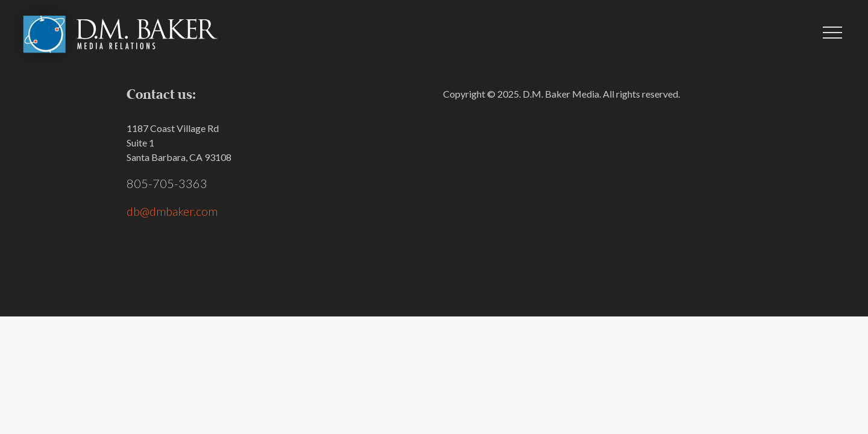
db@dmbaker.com (172, 211)
